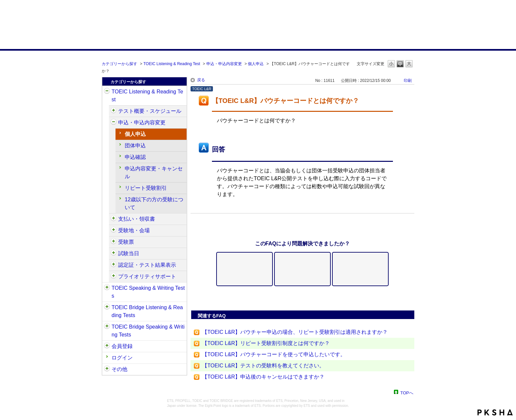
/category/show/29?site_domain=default (107, 346)
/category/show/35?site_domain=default (107, 369)
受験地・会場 (134, 230)
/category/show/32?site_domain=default (107, 288)
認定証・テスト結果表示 (147, 265)
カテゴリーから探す (119, 64)
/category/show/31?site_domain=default (107, 92)
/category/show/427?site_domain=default (114, 231)
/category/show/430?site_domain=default (114, 242)
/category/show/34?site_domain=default (107, 327)
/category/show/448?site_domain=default (114, 277)
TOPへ (407, 393)
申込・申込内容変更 (224, 64)
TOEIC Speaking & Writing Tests (148, 292)
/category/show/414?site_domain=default (114, 123)
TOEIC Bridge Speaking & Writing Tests (148, 331)
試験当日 (129, 253)
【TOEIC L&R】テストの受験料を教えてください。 (263, 366)
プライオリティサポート (147, 276)
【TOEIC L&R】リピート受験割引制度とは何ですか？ (266, 343)
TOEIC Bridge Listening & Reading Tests (147, 311)
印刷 (408, 81)
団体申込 (135, 146)
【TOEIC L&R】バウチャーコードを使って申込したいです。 (274, 354)
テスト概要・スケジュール (150, 111)
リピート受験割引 (146, 188)
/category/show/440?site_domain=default (114, 265)
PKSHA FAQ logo (495, 412)
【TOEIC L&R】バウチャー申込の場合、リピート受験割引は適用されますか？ (295, 332)
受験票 (126, 242)
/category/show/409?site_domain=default (114, 111)
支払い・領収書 (137, 219)
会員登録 (122, 346)
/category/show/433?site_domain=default (114, 254)
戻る (201, 80)
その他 (119, 369)
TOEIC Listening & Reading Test (172, 64)
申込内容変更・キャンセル (154, 173)
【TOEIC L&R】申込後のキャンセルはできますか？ (263, 377)
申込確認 (135, 157)
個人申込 (256, 64)
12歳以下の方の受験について (154, 203)
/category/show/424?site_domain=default (114, 219)
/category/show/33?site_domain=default (107, 308)
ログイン (122, 358)
